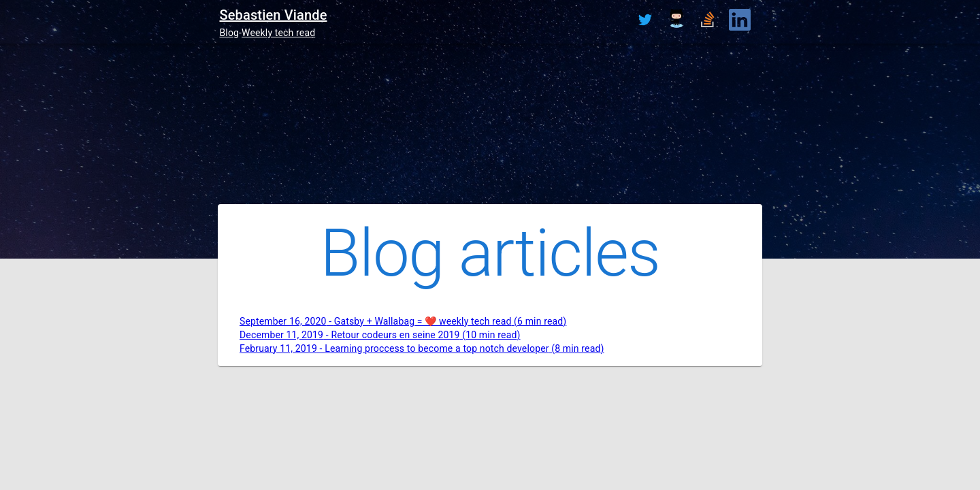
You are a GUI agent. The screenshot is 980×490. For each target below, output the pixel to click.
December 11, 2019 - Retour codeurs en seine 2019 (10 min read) (380, 335)
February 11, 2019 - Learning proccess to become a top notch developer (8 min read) (422, 348)
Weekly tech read (278, 33)
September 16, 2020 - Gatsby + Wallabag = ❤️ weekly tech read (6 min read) (403, 321)
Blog (229, 33)
